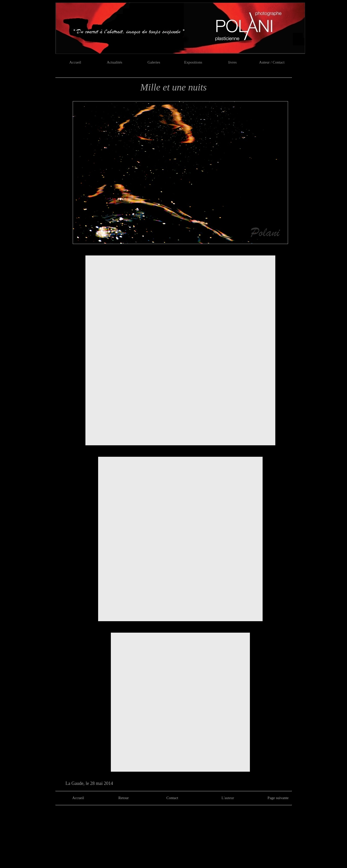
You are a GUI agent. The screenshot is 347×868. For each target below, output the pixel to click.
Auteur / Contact (272, 62)
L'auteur (228, 798)
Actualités (115, 62)
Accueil (75, 62)
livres (232, 62)
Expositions (193, 62)
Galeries (154, 62)
